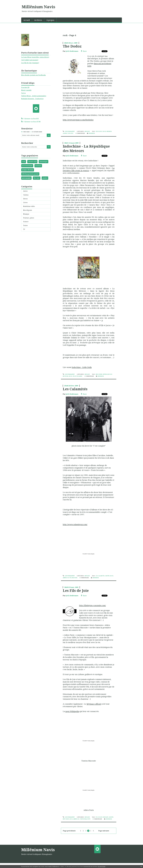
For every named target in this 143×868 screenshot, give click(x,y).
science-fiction (28, 170)
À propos (50, 20)
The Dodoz (72, 46)
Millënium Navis (38, 7)
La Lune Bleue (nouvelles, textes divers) (35, 57)
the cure (37, 178)
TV (24, 229)
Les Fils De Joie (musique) (30, 63)
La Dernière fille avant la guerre (89, 169)
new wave (66, 819)
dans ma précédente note (99, 65)
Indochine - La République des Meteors (86, 148)
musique (106, 817)
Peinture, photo (29, 218)
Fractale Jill (25, 87)
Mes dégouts (28, 210)
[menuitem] (27, 20)
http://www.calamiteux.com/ (75, 524)
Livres (25, 202)
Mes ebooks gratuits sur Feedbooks (33, 75)
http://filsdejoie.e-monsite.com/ (92, 605)
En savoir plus (102, 866)
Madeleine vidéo (29, 206)
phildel (45, 178)
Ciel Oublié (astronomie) (30, 60)
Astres (25, 191)
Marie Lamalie (26, 90)
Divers (25, 199)
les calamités (100, 576)
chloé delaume (77, 376)
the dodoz (99, 131)
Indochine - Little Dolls (82, 367)
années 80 (66, 578)
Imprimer (91, 133)
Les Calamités (75, 389)
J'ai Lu (23, 93)
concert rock (32, 162)
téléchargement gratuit (30, 174)
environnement (27, 166)
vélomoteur (73, 578)
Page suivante (104, 831)
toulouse (38, 166)
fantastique (44, 162)
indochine (99, 374)
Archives (38, 20)
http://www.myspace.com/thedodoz (78, 120)
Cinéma (26, 195)
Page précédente (69, 831)
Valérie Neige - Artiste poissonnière (34, 96)
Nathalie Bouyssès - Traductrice (32, 99)
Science (26, 222)
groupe (107, 576)
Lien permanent (69, 131)
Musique (26, 214)
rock (24, 162)
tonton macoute (85, 819)
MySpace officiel (94, 704)
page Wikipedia (72, 711)
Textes (25, 225)
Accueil (27, 20)
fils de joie (99, 817)
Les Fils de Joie (76, 590)
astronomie (26, 178)
